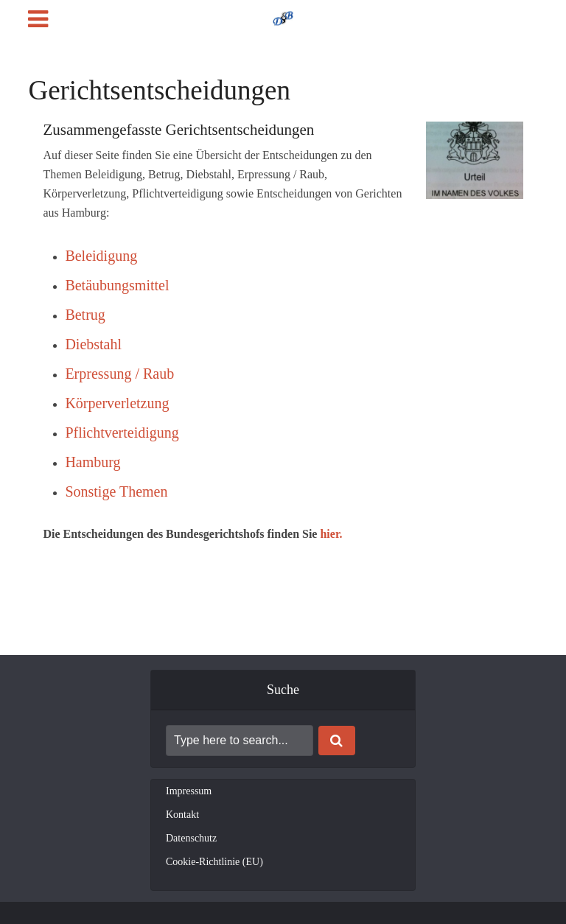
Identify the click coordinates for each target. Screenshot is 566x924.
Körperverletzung (117, 403)
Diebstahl (93, 344)
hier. (331, 534)
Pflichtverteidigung (122, 433)
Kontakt (182, 815)
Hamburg (92, 462)
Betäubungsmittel (117, 285)
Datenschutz (191, 838)
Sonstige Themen (116, 491)
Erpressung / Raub (119, 374)
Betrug (85, 315)
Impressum (189, 791)
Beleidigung (101, 256)
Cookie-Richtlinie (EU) (214, 862)
